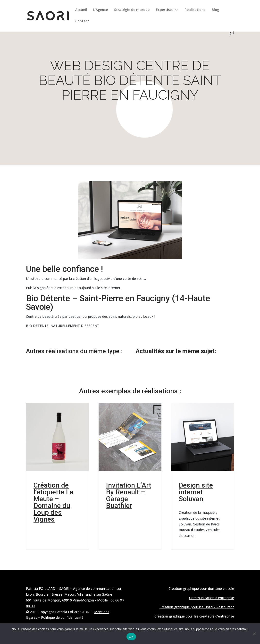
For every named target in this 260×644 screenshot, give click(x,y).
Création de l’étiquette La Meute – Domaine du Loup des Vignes (53, 502)
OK (131, 637)
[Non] (254, 634)
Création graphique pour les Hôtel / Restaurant (197, 607)
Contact (82, 21)
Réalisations (195, 10)
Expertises (165, 10)
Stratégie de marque (132, 10)
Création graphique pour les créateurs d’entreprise (194, 616)
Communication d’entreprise (212, 598)
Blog (215, 10)
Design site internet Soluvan (196, 492)
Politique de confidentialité (62, 617)
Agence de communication (94, 588)
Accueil (81, 10)
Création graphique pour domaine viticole (201, 588)
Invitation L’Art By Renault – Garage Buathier (129, 495)
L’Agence (101, 10)
